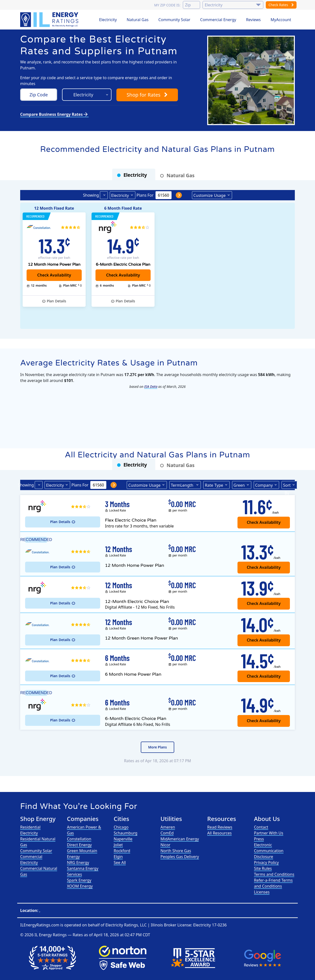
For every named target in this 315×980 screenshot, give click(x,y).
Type (214, 485)
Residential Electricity (30, 830)
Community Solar (174, 20)
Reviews (253, 20)
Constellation (79, 839)
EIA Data (151, 387)
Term (183, 485)
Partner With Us (269, 833)
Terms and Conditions (274, 874)
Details (56, 301)
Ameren (168, 827)
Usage (210, 195)
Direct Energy (79, 845)
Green (239, 485)
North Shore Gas (176, 851)
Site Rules (263, 868)
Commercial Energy (218, 20)
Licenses (262, 892)
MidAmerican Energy (180, 839)
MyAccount (281, 20)
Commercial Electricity (31, 860)
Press (259, 839)
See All (120, 863)
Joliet (118, 845)
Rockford (122, 851)
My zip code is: (167, 5)
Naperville (123, 839)
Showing (91, 195)
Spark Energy (79, 880)
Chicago (121, 827)
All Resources (220, 833)
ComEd (167, 833)
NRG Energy (78, 863)
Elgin (118, 857)
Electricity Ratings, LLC (126, 925)
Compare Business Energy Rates (54, 114)
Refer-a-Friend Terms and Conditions (273, 883)
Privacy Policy (266, 863)
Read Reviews (220, 827)
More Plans (157, 747)
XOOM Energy (80, 886)
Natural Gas (138, 20)
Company (264, 485)
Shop (147, 95)
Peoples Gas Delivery (180, 857)
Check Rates (281, 5)
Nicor (165, 845)
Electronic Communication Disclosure (269, 851)
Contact (261, 827)
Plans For (145, 195)
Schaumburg (126, 833)
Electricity (108, 20)
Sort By (287, 486)
